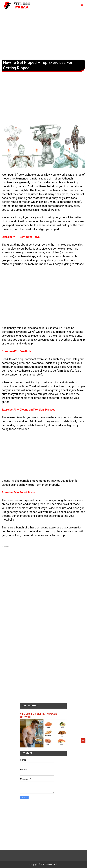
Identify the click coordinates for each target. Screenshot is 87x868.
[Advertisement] (43, 35)
